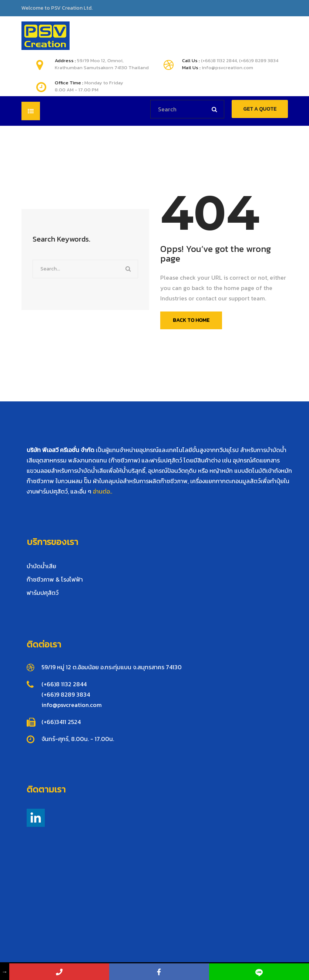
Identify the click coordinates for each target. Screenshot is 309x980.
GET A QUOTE (260, 109)
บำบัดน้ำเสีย (41, 566)
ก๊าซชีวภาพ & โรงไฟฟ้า (55, 579)
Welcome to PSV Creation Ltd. (57, 8)
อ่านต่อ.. (103, 491)
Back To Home (191, 320)
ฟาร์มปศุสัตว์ (43, 593)
